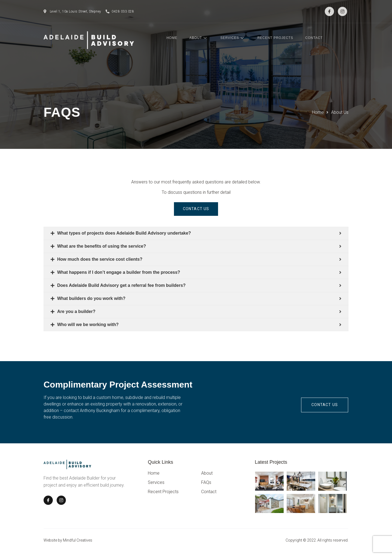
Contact (316, 38)
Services (237, 38)
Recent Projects (278, 38)
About (204, 38)
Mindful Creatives (78, 541)
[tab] (196, 234)
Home (179, 38)
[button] (196, 209)
